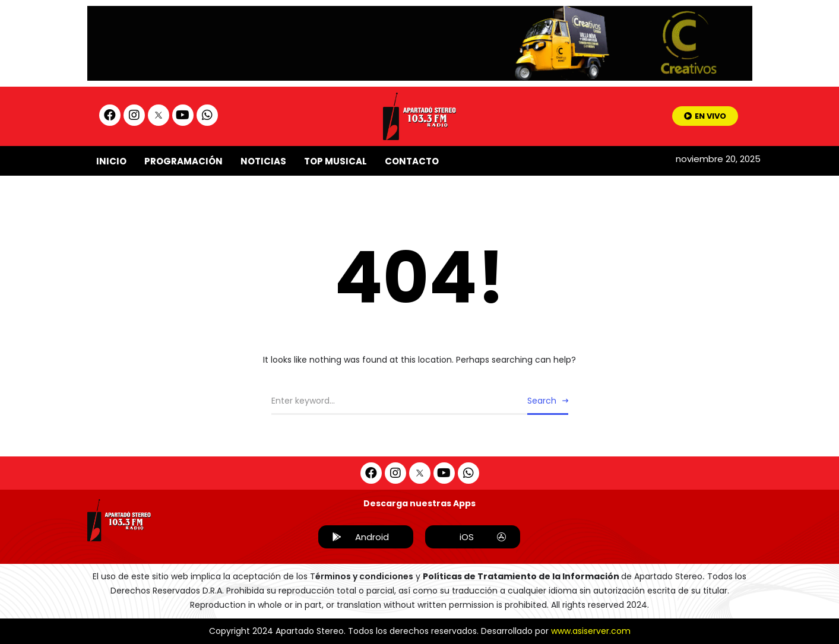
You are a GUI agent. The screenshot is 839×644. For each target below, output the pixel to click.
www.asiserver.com (591, 631)
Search (542, 401)
